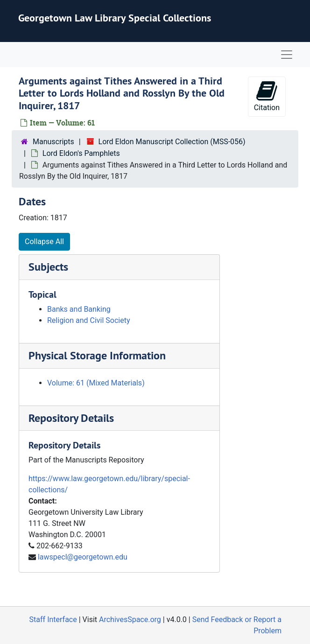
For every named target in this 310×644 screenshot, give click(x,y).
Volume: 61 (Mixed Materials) (96, 383)
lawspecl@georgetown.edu (83, 557)
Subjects (48, 267)
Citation (267, 96)
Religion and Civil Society (88, 320)
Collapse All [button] (44, 241)
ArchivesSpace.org (130, 619)
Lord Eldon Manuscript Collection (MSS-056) (172, 142)
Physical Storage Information (97, 355)
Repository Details (71, 418)
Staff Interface (53, 619)
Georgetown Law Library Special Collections (115, 18)
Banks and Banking (79, 309)
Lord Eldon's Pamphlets (81, 153)
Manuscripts (53, 142)
